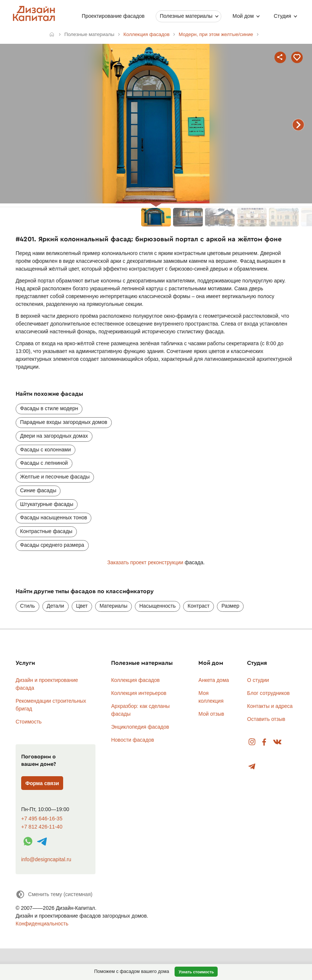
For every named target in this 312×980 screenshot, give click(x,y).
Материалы (113, 606)
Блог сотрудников (268, 693)
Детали (56, 606)
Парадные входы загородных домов (64, 422)
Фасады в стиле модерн (49, 408)
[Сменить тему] (54, 894)
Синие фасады (38, 490)
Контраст (199, 606)
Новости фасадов (133, 740)
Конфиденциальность (42, 924)
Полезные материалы (186, 16)
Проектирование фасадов (113, 16)
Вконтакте (278, 742)
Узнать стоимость (196, 972)
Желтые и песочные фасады (55, 477)
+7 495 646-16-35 (42, 819)
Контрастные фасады (46, 531)
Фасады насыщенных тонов (53, 517)
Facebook (264, 742)
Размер (230, 606)
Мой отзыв (211, 714)
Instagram (252, 742)
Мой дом (243, 16)
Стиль (27, 606)
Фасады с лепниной (44, 463)
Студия (282, 16)
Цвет (82, 606)
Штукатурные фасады (47, 504)
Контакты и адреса (270, 706)
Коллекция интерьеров (139, 693)
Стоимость (29, 722)
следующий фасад (298, 125)
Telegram (252, 767)
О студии (258, 680)
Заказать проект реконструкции (145, 562)
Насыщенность (157, 606)
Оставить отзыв (266, 719)
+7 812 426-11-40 (42, 827)
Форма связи (42, 783)
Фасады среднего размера (52, 545)
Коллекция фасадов (135, 680)
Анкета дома (214, 680)
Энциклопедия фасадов (140, 727)
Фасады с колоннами (45, 450)
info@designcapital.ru (46, 859)
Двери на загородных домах (54, 436)
